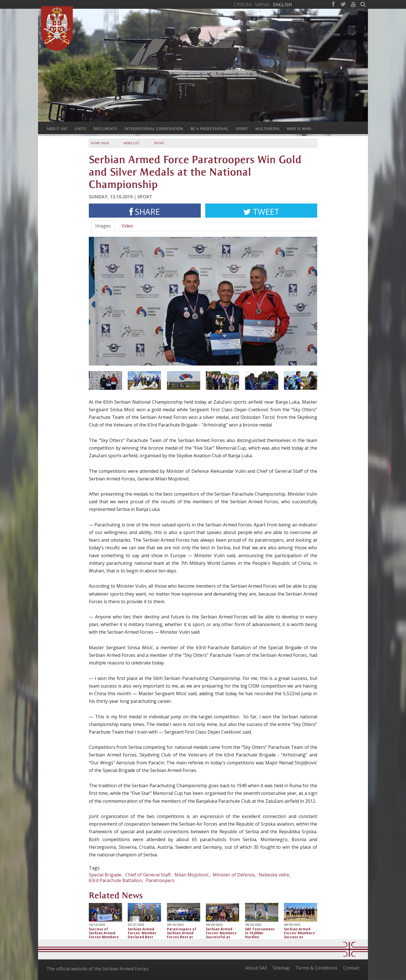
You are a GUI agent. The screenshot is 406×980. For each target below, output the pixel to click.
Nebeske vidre (274, 875)
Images (103, 226)
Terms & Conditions (316, 968)
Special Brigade (105, 875)
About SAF (256, 968)
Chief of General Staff (148, 875)
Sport (159, 143)
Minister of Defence (234, 875)
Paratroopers (160, 880)
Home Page (100, 143)
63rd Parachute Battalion (115, 880)
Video (127, 226)
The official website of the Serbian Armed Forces (98, 969)
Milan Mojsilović (192, 875)
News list (132, 143)
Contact (351, 968)
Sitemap (281, 968)
